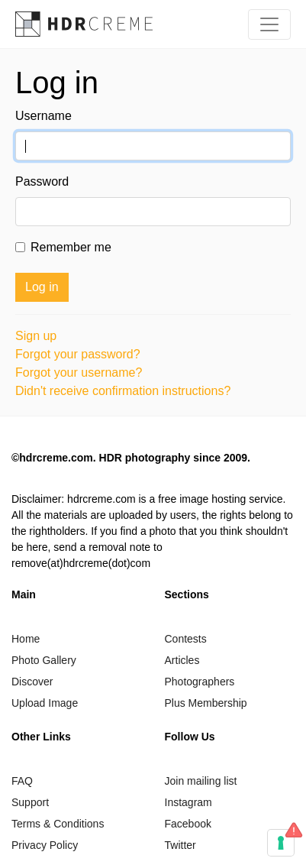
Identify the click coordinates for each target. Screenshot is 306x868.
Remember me (71, 247)
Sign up (36, 336)
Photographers (200, 682)
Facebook (188, 824)
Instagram (188, 802)
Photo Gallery (44, 660)
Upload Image (45, 703)
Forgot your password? (78, 354)
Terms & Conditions (58, 824)
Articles (182, 660)
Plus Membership (206, 703)
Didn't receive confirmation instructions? (123, 391)
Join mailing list (201, 781)
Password (42, 181)
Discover (32, 682)
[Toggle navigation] (269, 24)
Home (26, 639)
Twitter (180, 845)
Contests (186, 639)
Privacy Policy (45, 845)
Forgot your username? (79, 372)
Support (30, 802)
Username (43, 116)
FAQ (22, 781)
